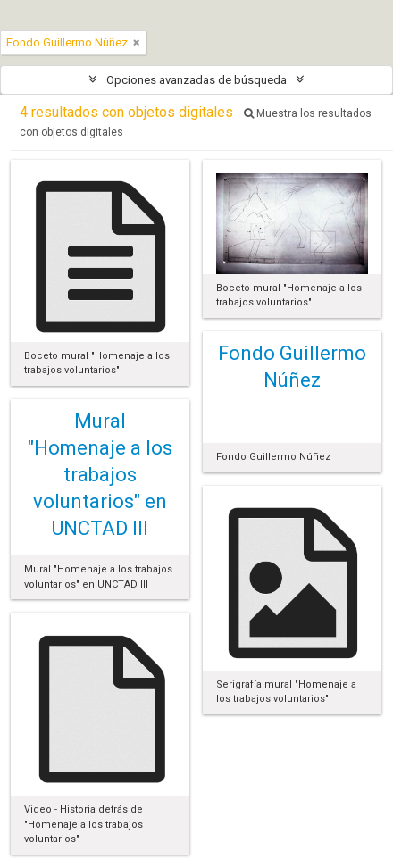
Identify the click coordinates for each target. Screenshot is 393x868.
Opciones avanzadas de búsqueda (196, 80)
